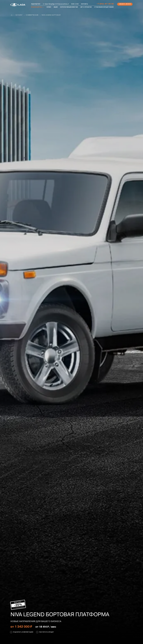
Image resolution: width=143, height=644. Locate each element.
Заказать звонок (125, 4)
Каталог (19, 15)
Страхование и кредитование (104, 7)
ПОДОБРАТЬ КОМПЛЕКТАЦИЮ (22, 632)
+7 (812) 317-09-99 (105, 4)
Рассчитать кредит (45, 632)
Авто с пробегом (86, 7)
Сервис (49, 7)
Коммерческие (32, 15)
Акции (56, 7)
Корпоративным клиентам (69, 7)
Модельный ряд (37, 7)
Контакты (84, 4)
